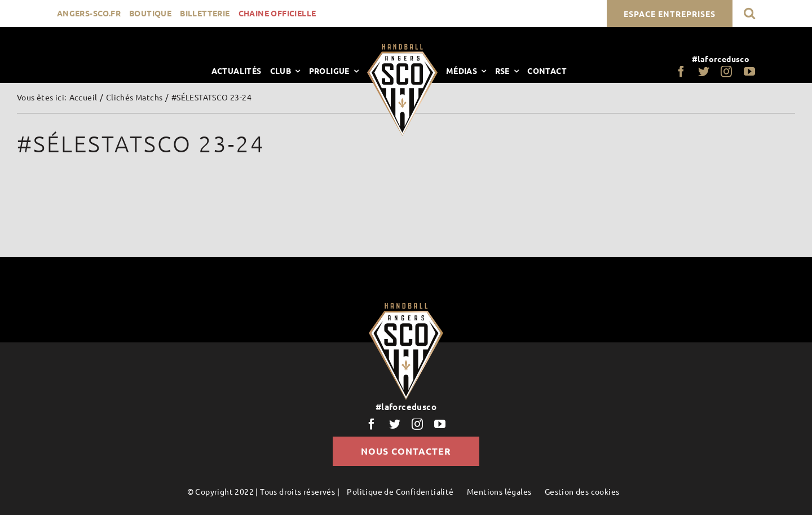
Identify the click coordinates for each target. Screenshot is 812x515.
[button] (749, 13)
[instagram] (726, 72)
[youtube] (749, 72)
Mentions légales (499, 491)
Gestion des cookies (582, 491)
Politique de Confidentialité (400, 491)
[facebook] (681, 72)
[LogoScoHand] (402, 48)
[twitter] (704, 72)
